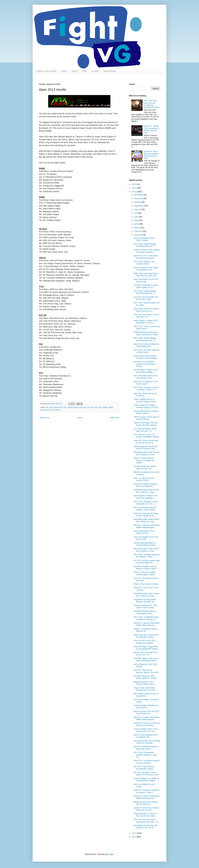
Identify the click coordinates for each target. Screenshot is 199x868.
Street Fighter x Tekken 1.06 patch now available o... (145, 497)
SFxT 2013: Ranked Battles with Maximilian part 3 (145, 245)
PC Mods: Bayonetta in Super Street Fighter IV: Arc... (146, 286)
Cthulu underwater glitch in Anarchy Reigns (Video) (145, 544)
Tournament (45, 410)
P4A (96, 407)
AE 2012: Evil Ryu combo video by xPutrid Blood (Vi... (147, 562)
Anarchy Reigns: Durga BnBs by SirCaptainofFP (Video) (146, 648)
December (139, 195)
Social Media (110, 71)
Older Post (115, 418)
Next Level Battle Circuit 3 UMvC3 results (144, 532)
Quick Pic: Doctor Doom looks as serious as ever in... (146, 442)
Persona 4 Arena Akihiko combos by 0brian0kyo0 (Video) (145, 364)
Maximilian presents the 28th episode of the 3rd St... (146, 827)
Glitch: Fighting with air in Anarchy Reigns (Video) (145, 400)
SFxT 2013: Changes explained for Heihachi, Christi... (147, 556)
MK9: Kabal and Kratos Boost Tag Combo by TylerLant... (146, 275)
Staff (84, 71)
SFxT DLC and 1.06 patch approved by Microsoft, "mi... (147, 821)
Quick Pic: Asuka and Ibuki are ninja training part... (146, 345)
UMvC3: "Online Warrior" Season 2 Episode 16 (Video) (144, 460)
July (136, 213)
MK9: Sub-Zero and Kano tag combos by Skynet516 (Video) (152, 104)
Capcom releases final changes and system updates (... (147, 251)
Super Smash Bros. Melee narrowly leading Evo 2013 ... (147, 406)
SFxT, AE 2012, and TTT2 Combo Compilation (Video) (146, 436)
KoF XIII (90, 407)
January (138, 235)
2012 (134, 833)
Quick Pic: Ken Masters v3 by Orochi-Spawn (146, 383)
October (138, 202)
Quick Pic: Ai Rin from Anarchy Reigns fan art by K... (146, 809)
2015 (134, 184)
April (136, 224)
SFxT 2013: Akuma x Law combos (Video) (144, 263)
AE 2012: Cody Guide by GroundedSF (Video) (144, 768)
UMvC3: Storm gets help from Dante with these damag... (146, 424)
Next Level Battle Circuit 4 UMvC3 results (144, 239)
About (75, 71)
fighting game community (77, 407)
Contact (95, 71)
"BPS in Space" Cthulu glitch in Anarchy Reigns (147, 418)
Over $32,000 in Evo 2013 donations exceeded (145, 642)
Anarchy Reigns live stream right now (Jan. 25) (145, 467)
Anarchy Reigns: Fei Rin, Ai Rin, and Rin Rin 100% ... (145, 815)
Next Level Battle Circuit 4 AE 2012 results (146, 280)
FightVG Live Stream (46, 71)
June (136, 217)
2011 (134, 837)
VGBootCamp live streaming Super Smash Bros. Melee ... (147, 333)
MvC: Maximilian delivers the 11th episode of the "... (146, 377)
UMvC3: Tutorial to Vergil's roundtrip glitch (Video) (145, 573)
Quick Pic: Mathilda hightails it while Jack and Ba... (146, 748)
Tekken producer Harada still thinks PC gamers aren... (146, 448)
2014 (134, 188)
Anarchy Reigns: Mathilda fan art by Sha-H (146, 707)
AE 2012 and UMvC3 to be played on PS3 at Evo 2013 (146, 774)
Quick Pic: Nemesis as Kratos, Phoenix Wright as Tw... (146, 515)
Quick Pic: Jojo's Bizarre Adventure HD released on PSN (152, 155)
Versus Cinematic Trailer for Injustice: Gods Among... (145, 509)
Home (64, 71)
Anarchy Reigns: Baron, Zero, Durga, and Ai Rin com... (146, 730)
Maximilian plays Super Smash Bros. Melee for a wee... (146, 453)
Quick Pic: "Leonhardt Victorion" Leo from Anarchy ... (147, 762)
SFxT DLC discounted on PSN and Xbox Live (146, 316)
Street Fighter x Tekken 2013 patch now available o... (146, 371)
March (137, 228)
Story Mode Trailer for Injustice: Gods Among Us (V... (147, 310)
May (136, 220)
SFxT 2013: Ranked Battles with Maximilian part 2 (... (145, 292)
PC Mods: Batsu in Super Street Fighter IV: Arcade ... (146, 677)
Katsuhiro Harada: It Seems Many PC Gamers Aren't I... (146, 568)
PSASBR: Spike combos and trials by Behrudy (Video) (146, 659)
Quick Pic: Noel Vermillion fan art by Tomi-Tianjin (146, 298)
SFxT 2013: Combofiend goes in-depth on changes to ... (146, 618)
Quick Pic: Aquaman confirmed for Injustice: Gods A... (146, 791)
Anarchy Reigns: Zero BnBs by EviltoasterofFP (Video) (146, 779)
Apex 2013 (58, 407)
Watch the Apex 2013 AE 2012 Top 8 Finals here (146, 712)
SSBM (110, 407)
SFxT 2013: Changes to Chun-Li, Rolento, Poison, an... (146, 389)
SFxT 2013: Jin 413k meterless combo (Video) (147, 351)
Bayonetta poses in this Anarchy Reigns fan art (144, 683)
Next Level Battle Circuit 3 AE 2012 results (146, 538)
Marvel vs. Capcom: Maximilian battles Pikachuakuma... (147, 526)
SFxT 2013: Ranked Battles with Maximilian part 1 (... (145, 339)
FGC (65, 407)
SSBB (105, 407)
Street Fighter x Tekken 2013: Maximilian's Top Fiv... (146, 322)
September (139, 206)
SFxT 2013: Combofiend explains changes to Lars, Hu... (145, 755)
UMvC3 (58, 410)
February (138, 231)
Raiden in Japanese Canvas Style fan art (145, 630)
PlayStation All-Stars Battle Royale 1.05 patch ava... (145, 601)
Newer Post (44, 418)
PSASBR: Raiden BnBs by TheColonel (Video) (145, 612)
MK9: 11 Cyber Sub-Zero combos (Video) (144, 479)
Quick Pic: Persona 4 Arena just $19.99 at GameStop (147, 724)
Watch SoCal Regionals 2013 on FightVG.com (146, 736)
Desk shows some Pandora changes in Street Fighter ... (146, 357)
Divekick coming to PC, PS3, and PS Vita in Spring (146, 607)
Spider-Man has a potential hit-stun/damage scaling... (146, 636)
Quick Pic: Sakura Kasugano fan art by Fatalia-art (146, 485)
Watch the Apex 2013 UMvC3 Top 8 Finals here (146, 803)
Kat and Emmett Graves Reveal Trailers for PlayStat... (147, 742)
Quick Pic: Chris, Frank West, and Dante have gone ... (146, 257)
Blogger (111, 854)
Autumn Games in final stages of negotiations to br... (146, 269)
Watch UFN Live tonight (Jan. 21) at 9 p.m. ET (146, 654)
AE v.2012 (50, 407)
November (139, 199)
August (137, 209)
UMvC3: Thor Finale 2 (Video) (146, 584)
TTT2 (52, 410)
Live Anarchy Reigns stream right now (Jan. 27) (145, 430)
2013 (134, 192)
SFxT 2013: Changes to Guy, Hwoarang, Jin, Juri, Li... (146, 503)
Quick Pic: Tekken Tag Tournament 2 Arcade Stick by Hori (152, 129)
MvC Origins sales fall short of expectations (146, 695)
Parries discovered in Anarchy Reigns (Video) (146, 412)
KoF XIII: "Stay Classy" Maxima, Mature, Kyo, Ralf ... (147, 671)
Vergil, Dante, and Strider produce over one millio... (145, 689)
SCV (100, 407)
